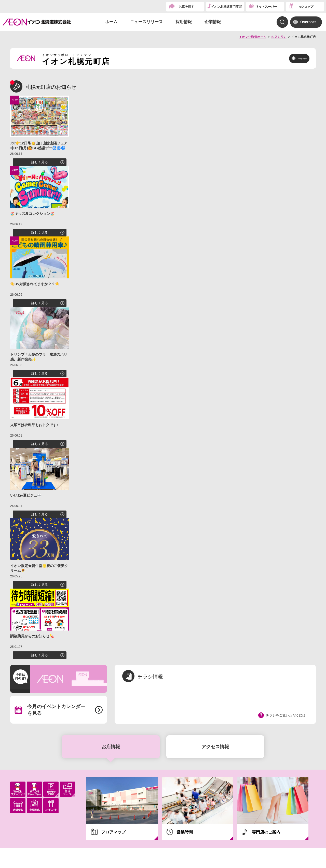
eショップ (306, 7)
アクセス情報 (215, 747)
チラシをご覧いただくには (286, 715)
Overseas (308, 22)
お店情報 (111, 747)
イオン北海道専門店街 (226, 7)
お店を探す (186, 7)
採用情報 (184, 22)
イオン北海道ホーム (253, 37)
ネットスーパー (266, 7)
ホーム (111, 22)
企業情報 (213, 22)
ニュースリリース (146, 22)
